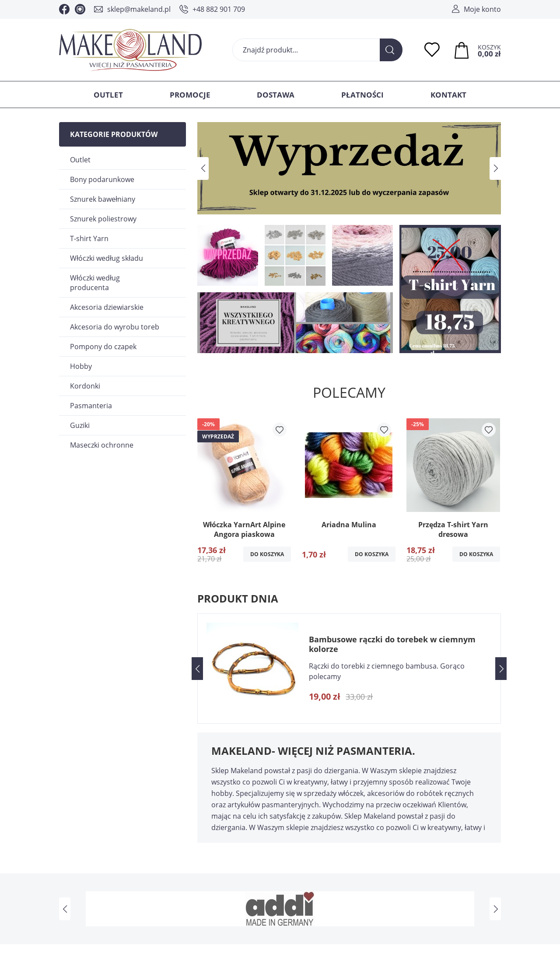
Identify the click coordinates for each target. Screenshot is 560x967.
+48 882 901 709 (219, 9)
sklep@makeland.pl (139, 9)
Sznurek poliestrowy (103, 219)
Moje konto (482, 9)
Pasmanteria (91, 406)
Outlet (108, 95)
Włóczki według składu (107, 258)
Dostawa (276, 95)
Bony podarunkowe (102, 179)
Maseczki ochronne (102, 445)
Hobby (81, 366)
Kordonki (85, 386)
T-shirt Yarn (89, 238)
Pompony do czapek (103, 347)
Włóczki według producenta (95, 283)
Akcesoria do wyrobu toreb (115, 327)
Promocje (190, 95)
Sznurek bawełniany (103, 199)
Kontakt (448, 95)
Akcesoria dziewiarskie (107, 307)
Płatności (362, 95)
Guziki (80, 425)
